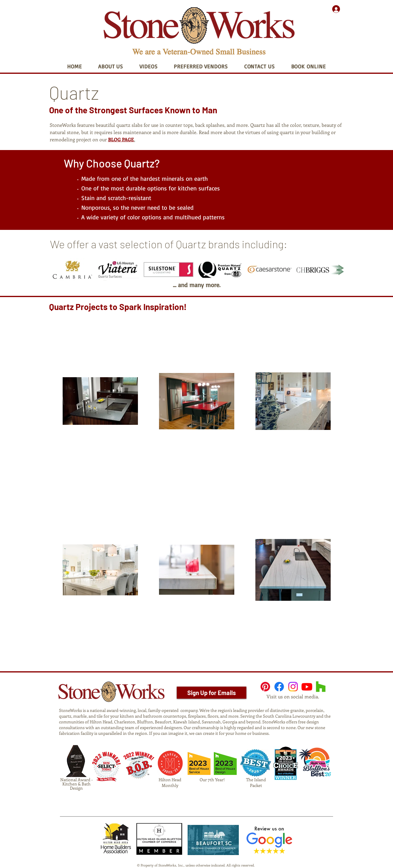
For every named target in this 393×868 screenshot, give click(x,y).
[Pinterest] (265, 687)
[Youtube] (307, 687)
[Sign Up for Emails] (212, 693)
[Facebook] (279, 687)
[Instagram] (293, 687)
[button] (111, 66)
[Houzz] (321, 687)
